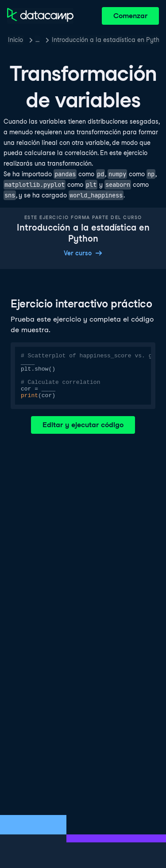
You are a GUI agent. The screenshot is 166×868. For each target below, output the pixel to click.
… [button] (37, 40)
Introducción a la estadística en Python (105, 40)
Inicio (15, 40)
